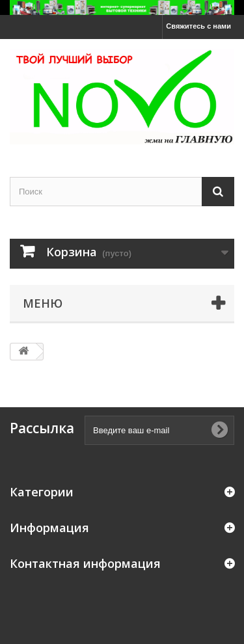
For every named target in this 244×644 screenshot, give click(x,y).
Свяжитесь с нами (198, 26)
